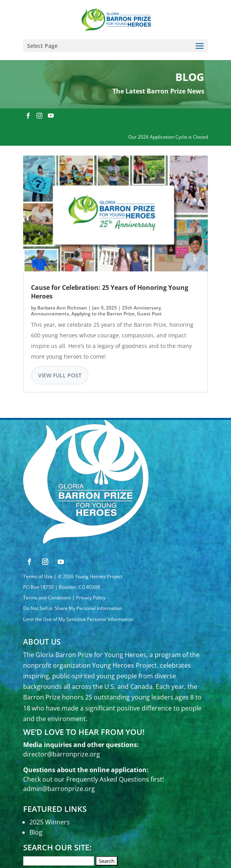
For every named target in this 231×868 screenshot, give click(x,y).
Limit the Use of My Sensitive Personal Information (78, 619)
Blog (36, 832)
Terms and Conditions (47, 598)
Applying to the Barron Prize (103, 314)
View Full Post (60, 375)
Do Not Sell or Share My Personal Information (73, 608)
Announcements (50, 314)
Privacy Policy (91, 598)
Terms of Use (38, 576)
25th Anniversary (141, 308)
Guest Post (149, 314)
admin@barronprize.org (59, 789)
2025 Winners (50, 822)
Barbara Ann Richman (62, 308)
